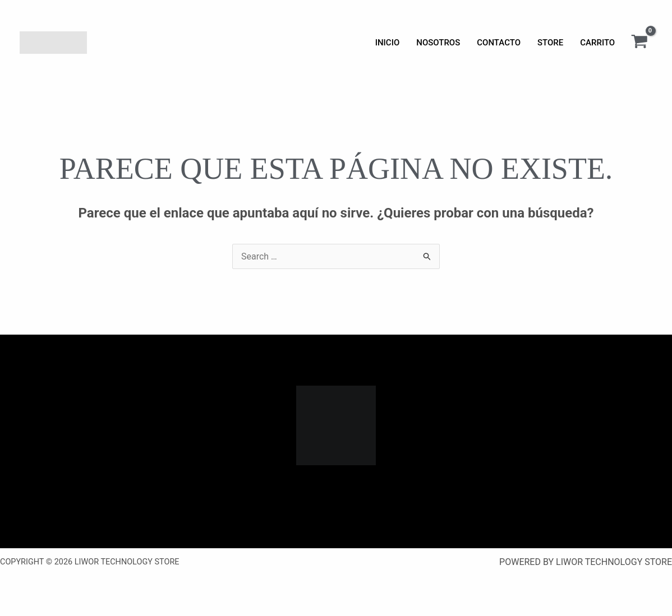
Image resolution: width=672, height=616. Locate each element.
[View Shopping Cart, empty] (639, 43)
